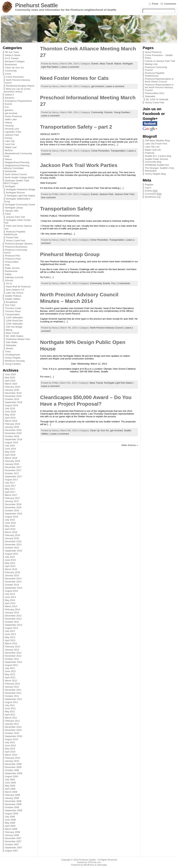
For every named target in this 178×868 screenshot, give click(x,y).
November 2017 (13, 470)
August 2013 (11, 628)
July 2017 (10, 483)
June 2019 (10, 412)
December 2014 (13, 579)
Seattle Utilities (13, 299)
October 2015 (12, 548)
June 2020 (10, 374)
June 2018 (10, 449)
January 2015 (12, 575)
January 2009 (12, 798)
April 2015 (10, 566)
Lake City (10, 141)
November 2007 (13, 841)
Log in (148, 188)
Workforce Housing (15, 361)
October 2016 (12, 510)
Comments (170, 4)
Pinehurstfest (12, 262)
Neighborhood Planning (17, 162)
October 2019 (12, 399)
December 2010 (13, 727)
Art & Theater (12, 58)
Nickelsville (11, 171)
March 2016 (11, 532)
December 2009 (13, 764)
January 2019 (12, 427)
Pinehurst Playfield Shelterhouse (14, 233)
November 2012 (13, 656)
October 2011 (12, 696)
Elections (10, 98)
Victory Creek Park (15, 241)
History (9, 123)
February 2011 (12, 721)
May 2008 (10, 823)
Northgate (10, 186)
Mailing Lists (151, 64)
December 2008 (13, 801)
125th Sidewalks (14, 324)
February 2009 (12, 795)
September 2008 (14, 810)
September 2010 (14, 736)
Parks (8, 214)
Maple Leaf (11, 147)
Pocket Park (12, 237)
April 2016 (10, 529)
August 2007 (11, 851)
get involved (11, 113)
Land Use (10, 144)
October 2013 (12, 622)
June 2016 (10, 523)
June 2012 (10, 671)
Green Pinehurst (13, 116)
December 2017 (13, 467)
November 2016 (13, 507)
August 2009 (11, 776)
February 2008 (12, 832)
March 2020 (11, 384)
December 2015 (13, 541)
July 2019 (10, 408)
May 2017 (10, 489)
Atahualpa (102, 865)
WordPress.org (153, 197)
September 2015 (14, 551)
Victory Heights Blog (155, 174)
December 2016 (13, 504)
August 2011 (11, 702)
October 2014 (12, 585)
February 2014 (12, 609)
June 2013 (10, 634)
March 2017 (11, 495)
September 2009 (14, 773)
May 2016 (10, 526)
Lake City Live (152, 147)
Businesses (11, 64)
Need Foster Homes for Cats (74, 78)
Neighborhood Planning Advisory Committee (16, 167)
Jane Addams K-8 (15, 290)
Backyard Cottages (15, 61)
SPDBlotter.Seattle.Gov (157, 165)
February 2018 (12, 461)
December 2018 (13, 430)
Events (8, 104)
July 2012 (10, 668)
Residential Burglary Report (20, 86)
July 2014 (10, 594)
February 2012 (12, 684)
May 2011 (10, 711)
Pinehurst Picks (13, 259)
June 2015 (10, 560)
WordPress (89, 865)
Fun (7, 107)
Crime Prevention (15, 77)
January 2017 (12, 501)
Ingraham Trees (13, 132)
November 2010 (13, 730)
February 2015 (12, 572)
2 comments (124, 283)
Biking (9, 330)
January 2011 (12, 724)
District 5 (9, 95)
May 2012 (10, 674)
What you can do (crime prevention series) (17, 90)
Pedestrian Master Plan (18, 339)
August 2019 (11, 405)
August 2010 (11, 739)
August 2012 (11, 665)
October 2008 (12, 807)
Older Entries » (130, 445)
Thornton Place (13, 311)
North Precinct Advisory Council (106, 328)
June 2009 (10, 783)
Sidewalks (11, 345)
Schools (9, 280)
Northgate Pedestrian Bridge (20, 189)
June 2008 (10, 820)
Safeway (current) (14, 277)
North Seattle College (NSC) (20, 177)
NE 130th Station (15, 336)
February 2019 (12, 424)
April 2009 (10, 789)
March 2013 (11, 643)
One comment (48, 197)
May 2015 (10, 563)
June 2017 (10, 486)
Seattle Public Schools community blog (156, 160)
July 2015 (10, 557)
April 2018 (10, 455)
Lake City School (15, 293)
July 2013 (10, 631)
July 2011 (10, 705)
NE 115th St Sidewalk (157, 99)
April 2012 (10, 677)
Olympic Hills (12, 211)
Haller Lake (11, 119)
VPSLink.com (94, 862)
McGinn (9, 150)
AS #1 (9, 283)
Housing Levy (12, 129)
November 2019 (13, 396)
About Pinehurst (153, 52)
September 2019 (14, 402)
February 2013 (12, 647)
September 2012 (14, 662)
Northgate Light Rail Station (21, 196)
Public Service (12, 268)
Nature (8, 159)
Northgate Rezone (15, 193)
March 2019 (11, 421)
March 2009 (11, 792)
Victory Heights (13, 358)
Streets (10, 348)
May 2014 (10, 600)
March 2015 (11, 569)
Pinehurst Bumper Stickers (19, 244)
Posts (155, 4)
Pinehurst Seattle (36, 5)
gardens (9, 110)
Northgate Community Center (20, 205)
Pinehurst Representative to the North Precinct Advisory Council (159, 87)
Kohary (9, 138)
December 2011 (13, 690)
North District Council (16, 174)
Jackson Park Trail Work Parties (79, 165)
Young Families (13, 364)
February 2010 (12, 758)
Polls (7, 265)
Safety (8, 274)
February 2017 (12, 498)
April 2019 (10, 418)
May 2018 (10, 452)
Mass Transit (12, 333)
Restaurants (11, 271)
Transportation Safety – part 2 (76, 127)
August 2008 (11, 814)
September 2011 (14, 699)
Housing (9, 126)
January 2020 (12, 390)
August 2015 (11, 554)
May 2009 (10, 786)
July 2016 (10, 520)
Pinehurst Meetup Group (70, 254)
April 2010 (10, 752)
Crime (8, 74)
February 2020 (12, 387)
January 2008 (12, 835)
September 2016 (14, 514)
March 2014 (11, 606)
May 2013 (10, 637)
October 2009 (12, 770)
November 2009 (13, 767)
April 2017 (10, 492)
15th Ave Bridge (14, 327)
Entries (151, 191)
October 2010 (12, 733)
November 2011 (13, 693)
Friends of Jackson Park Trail (160, 61)
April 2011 (10, 715)
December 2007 (13, 838)
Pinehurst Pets (12, 256)
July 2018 (10, 446)
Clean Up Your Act (14, 68)
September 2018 (14, 439)
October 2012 (12, 659)
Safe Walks (12, 342)
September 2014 (14, 588)
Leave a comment (70, 67)
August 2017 (11, 480)
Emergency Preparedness (18, 101)
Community (11, 71)
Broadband (12, 302)
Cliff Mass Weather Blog (157, 141)
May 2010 (10, 749)
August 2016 (11, 517)
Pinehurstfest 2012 (155, 93)
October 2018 (12, 436)
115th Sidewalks (14, 317)
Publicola (150, 153)
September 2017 (14, 476)
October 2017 (12, 473)
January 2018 (12, 464)
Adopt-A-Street (13, 55)
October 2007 (12, 844)
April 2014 (10, 603)
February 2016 (12, 535)
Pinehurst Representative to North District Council (159, 80)
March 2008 (11, 829)
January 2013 (12, 650)
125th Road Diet (14, 321)
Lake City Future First (156, 144)
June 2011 (10, 708)
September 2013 (14, 625)
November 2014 (13, 582)
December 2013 (13, 616)
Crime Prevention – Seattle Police (159, 57)
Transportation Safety (66, 209)
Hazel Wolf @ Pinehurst (18, 287)
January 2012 (12, 687)
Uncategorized (12, 355)
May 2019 (10, 415)
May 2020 (10, 378)
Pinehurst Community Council (156, 69)
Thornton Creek (13, 308)
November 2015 (13, 545)
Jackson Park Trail (15, 217)
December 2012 (13, 653)
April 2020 (10, 381)
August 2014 (11, 591)
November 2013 (13, 619)
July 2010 (10, 742)
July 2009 (10, 780)
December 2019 (13, 393)
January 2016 (12, 538)
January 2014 (12, 613)
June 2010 (10, 745)
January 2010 (12, 761)
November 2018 (13, 433)
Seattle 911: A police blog (158, 156)
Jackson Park (12, 135)
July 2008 (10, 817)
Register (149, 185)
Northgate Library (14, 208)
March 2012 (11, 681)
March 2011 (11, 718)
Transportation (12, 314)
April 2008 (10, 826)
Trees (8, 352)
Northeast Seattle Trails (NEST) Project (16, 182)
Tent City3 (10, 305)
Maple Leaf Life (153, 150)
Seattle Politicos (13, 296)
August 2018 (11, 442)
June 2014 (10, 597)
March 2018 (11, 458)
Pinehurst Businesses (16, 247)
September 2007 (14, 848)
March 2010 (11, 755)
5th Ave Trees (12, 52)
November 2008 (13, 804)
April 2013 (10, 640)
